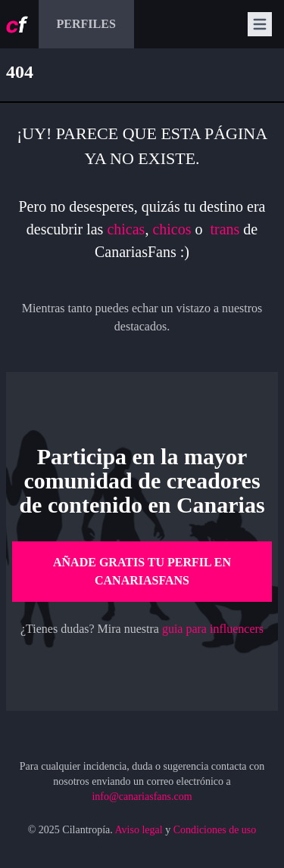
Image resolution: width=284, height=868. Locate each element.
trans (226, 229)
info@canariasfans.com (142, 797)
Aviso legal (139, 830)
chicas (126, 229)
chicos (172, 229)
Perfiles (86, 24)
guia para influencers (213, 629)
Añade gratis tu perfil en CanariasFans (142, 571)
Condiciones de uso (215, 830)
